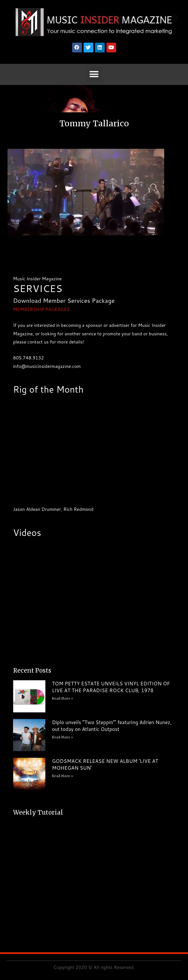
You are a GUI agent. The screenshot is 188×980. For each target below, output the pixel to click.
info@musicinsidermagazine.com (47, 366)
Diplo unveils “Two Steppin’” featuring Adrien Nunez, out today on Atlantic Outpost (112, 726)
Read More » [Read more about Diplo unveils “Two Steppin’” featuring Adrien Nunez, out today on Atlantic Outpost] (63, 737)
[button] (94, 74)
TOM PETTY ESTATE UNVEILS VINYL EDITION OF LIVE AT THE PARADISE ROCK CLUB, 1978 (111, 687)
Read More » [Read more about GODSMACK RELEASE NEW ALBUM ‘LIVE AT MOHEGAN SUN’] (63, 776)
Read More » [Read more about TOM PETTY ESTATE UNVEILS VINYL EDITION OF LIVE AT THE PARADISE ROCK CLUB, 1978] (63, 699)
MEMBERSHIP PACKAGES (41, 309)
